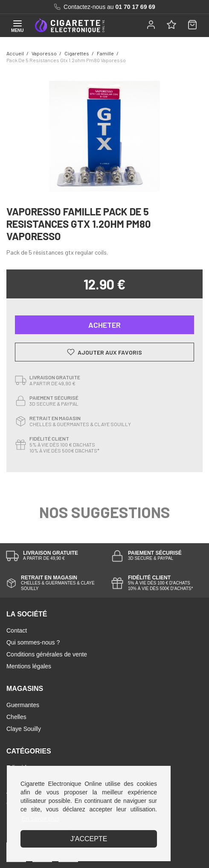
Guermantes (23, 705)
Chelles (16, 717)
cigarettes (77, 53)
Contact (17, 630)
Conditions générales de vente (47, 654)
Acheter (104, 325)
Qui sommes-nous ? (33, 642)
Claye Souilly (24, 729)
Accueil (15, 53)
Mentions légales (29, 666)
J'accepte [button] (89, 839)
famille (105, 53)
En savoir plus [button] (41, 819)
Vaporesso (44, 53)
